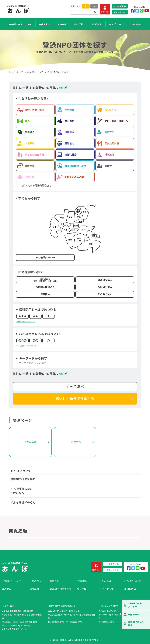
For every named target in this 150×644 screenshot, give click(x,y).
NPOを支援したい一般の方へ (21, 491)
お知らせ (62, 24)
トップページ (16, 72)
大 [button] (94, 6)
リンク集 (82, 589)
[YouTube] (147, 11)
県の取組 (136, 24)
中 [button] (86, 6)
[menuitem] (14, 581)
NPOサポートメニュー (20, 24)
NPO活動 (79, 24)
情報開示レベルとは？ (25, 321)
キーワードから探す (33, 358)
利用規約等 (130, 589)
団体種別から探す (31, 272)
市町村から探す (29, 198)
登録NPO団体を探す (23, 479)
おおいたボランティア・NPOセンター (65, 611)
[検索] (95, 12)
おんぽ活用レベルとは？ (25, 346)
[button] (120, 614)
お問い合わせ (120, 12)
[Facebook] (133, 11)
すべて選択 (75, 387)
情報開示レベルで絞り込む (38, 309)
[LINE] (142, 11)
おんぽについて (117, 24)
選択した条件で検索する (75, 398)
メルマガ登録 (120, 6)
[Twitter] (137, 11)
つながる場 (96, 24)
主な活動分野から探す (34, 98)
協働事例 (34, 589)
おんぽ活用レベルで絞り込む (39, 334)
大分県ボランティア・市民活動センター (116, 611)
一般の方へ (45, 24)
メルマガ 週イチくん (23, 502)
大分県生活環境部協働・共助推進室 (17, 611)
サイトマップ (106, 589)
